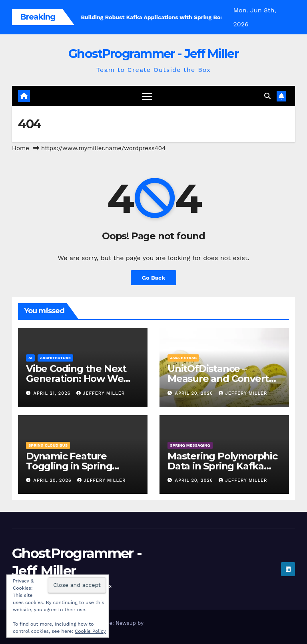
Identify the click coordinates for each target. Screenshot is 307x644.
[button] (267, 96)
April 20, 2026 (195, 393)
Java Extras (183, 358)
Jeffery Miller (101, 393)
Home (21, 148)
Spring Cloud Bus (48, 445)
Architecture (55, 358)
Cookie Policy (90, 631)
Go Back (153, 278)
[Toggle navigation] (147, 96)
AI (30, 358)
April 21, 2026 (53, 393)
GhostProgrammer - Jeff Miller (153, 54)
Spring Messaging (190, 445)
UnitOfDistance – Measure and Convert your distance (218, 379)
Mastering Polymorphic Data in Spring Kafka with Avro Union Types (222, 466)
